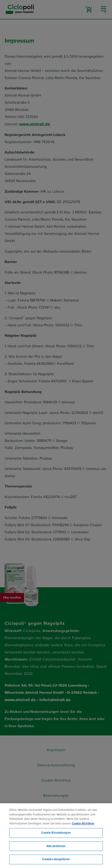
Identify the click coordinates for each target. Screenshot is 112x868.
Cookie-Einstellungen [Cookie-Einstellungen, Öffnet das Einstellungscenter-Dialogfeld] (56, 833)
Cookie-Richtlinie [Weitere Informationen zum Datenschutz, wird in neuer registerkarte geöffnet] (83, 824)
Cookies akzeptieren (56, 859)
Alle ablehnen (56, 846)
